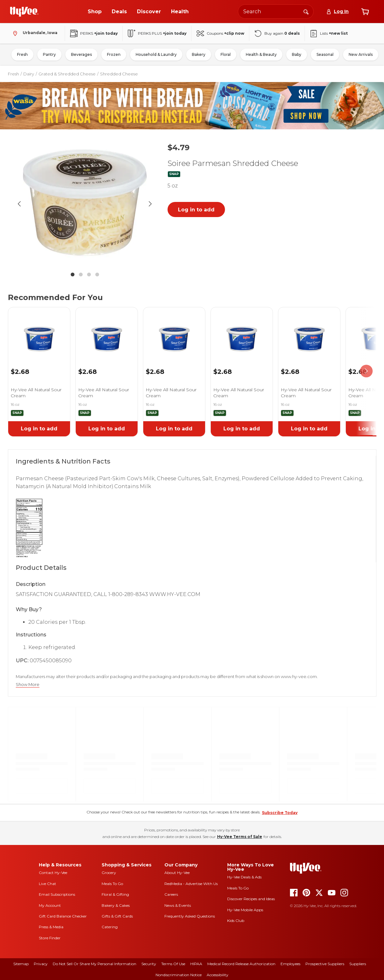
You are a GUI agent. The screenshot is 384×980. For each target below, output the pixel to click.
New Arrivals (361, 54)
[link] (39, 331)
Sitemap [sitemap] (21, 964)
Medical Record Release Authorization (241, 964)
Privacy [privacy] (41, 964)
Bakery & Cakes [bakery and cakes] (116, 905)
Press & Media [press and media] (51, 927)
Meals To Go (112, 884)
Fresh (22, 54)
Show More (28, 685)
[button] (85, 204)
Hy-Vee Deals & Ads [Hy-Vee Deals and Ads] (244, 877)
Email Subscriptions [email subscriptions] (57, 894)
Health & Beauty (261, 54)
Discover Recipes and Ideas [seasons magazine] (251, 899)
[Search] (306, 11)
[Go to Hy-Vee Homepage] (24, 12)
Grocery (109, 873)
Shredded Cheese (119, 74)
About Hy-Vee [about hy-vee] (177, 873)
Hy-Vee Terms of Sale (240, 837)
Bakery (199, 54)
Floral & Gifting (115, 894)
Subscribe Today (280, 813)
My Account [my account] (50, 905)
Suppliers (358, 964)
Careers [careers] (171, 894)
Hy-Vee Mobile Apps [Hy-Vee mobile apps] (245, 910)
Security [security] (149, 964)
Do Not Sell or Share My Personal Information (95, 964)
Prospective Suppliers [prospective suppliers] (325, 964)
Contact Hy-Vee (53, 873)
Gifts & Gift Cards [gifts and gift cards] (117, 916)
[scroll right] (366, 371)
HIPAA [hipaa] (196, 964)
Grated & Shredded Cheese (67, 74)
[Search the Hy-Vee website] (276, 12)
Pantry (49, 54)
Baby (297, 54)
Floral (226, 54)
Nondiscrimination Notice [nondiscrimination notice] (179, 975)
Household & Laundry (156, 54)
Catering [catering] (110, 927)
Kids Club (236, 921)
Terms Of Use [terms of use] (173, 964)
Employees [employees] (290, 964)
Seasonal (325, 54)
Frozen (114, 54)
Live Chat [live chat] (47, 884)
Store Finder (50, 938)
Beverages (81, 54)
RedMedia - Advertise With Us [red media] (191, 884)
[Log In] (337, 12)
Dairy (29, 74)
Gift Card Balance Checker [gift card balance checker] (63, 916)
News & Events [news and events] (178, 905)
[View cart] (365, 12)
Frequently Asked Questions (190, 916)
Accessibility (218, 975)
